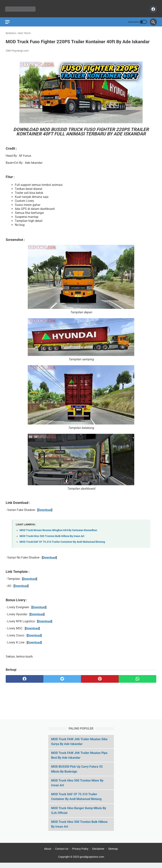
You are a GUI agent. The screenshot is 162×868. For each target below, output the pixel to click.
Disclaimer (98, 854)
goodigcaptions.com (92, 862)
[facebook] (152, 8)
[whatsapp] (137, 683)
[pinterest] (100, 683)
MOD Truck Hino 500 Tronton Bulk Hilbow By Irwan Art (52, 540)
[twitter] (62, 683)
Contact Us (62, 854)
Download (45, 513)
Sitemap (113, 854)
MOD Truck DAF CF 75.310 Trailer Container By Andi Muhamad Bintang (62, 545)
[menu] (8, 20)
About (48, 854)
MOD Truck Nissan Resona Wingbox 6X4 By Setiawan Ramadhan (58, 534)
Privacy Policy (80, 854)
